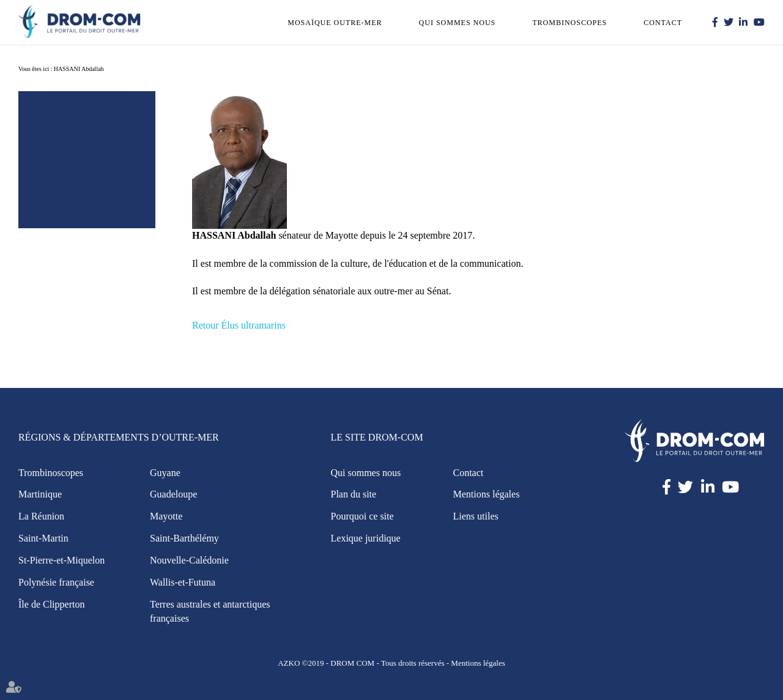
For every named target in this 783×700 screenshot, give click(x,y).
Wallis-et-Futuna (183, 582)
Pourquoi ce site (362, 516)
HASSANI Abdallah (79, 69)
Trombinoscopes (570, 23)
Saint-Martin (43, 538)
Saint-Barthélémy (184, 538)
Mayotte (166, 516)
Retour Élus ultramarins (239, 325)
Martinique (40, 494)
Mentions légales (487, 494)
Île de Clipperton (51, 604)
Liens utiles (476, 516)
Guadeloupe (173, 494)
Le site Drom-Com (377, 437)
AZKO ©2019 (301, 663)
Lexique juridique (366, 538)
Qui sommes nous (458, 23)
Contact (663, 23)
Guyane (165, 473)
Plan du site (354, 494)
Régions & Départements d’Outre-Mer (119, 437)
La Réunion (41, 516)
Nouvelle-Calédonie (189, 560)
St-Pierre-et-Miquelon (61, 560)
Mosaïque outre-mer (335, 23)
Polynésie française (56, 582)
